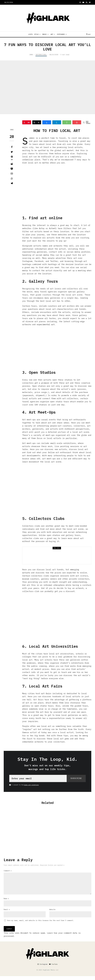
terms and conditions (31, 785)
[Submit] (12, 164)
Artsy (42, 228)
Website (52, 913)
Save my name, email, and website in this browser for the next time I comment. (40, 924)
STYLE (36, 34)
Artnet (52, 228)
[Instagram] (80, 2)
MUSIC (45, 34)
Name (6, 902)
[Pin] (12, 158)
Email (7, 913)
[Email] (12, 174)
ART (52, 34)
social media (42, 255)
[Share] (12, 147)
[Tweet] (12, 152)
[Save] (12, 169)
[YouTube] (83, 2)
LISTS (30, 34)
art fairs (46, 693)
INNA (31, 55)
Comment (8, 871)
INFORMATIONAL (41, 55)
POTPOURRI (61, 34)
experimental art (46, 324)
